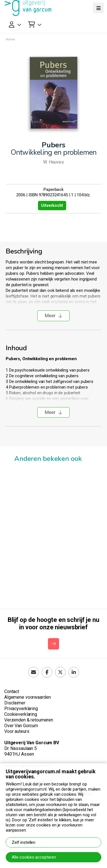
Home (10, 39)
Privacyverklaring (21, 709)
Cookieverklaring (21, 714)
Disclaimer (15, 703)
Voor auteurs (17, 731)
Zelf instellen (24, 842)
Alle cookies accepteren (34, 857)
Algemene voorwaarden (27, 697)
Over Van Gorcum (21, 726)
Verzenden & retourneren (29, 720)
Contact (12, 691)
